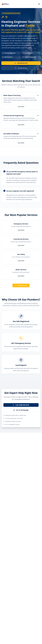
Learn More (21, 107)
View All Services (21, 68)
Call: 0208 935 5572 (21, 405)
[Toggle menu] (39, 4)
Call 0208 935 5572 (21, 63)
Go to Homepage (21, 410)
